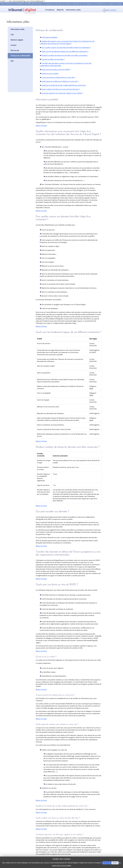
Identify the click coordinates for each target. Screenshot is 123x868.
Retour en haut (41, 126)
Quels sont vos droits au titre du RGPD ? (56, 70)
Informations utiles (73, 10)
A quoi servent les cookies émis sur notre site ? (58, 77)
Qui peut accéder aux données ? (53, 59)
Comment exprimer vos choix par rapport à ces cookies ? (62, 93)
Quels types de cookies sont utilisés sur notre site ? (60, 81)
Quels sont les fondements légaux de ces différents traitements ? (65, 52)
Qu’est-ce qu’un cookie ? (50, 74)
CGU (12, 35)
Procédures (50, 10)
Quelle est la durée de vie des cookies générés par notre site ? (64, 85)
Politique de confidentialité (20, 56)
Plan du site (15, 50)
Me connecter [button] (111, 10)
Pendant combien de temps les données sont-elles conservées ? (65, 55)
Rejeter (115, 863)
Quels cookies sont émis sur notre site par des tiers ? (61, 89)
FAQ (12, 61)
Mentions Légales (17, 40)
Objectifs (60, 10)
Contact (13, 45)
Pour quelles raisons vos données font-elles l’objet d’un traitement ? (66, 48)
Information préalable (49, 37)
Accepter (107, 863)
